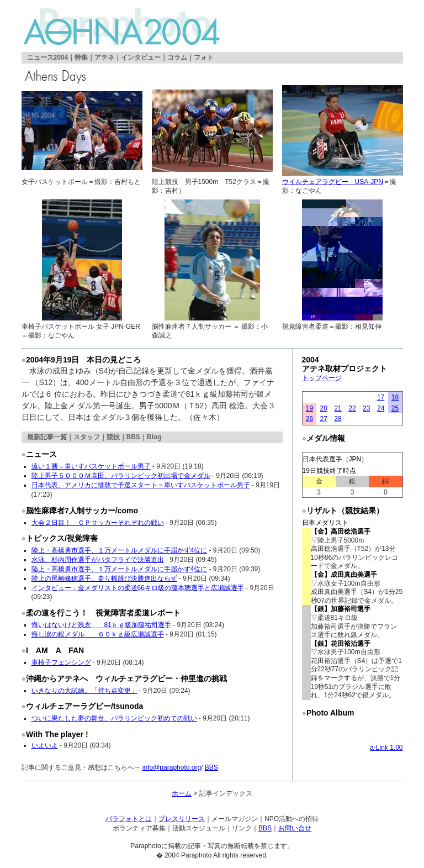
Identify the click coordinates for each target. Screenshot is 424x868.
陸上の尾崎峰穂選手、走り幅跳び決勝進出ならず (104, 578)
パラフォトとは (129, 819)
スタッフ (87, 437)
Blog (154, 437)
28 (338, 419)
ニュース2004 (48, 57)
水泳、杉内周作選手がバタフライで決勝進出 (98, 560)
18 (395, 397)
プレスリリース (182, 819)
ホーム (182, 793)
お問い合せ (295, 828)
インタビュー (141, 57)
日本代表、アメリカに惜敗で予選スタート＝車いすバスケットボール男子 (141, 485)
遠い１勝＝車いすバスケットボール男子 (91, 466)
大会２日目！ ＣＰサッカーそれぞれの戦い (98, 523)
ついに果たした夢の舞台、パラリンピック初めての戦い (114, 718)
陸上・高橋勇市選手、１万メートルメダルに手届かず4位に (120, 550)
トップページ (322, 378)
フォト (204, 57)
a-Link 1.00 (386, 748)
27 (324, 419)
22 (352, 408)
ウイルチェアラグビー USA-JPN (333, 182)
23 (366, 408)
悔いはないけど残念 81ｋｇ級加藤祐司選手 (101, 625)
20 (324, 408)
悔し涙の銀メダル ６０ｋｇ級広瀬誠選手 (98, 634)
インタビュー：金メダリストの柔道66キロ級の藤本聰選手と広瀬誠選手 (138, 588)
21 (338, 408)
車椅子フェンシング (61, 662)
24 (381, 408)
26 (309, 419)
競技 (113, 437)
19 (309, 408)
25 (395, 408)
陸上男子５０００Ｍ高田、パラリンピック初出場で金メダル (121, 476)
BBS (133, 437)
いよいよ (45, 745)
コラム (177, 57)
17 (381, 397)
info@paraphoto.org (172, 767)
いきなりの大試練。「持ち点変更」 (84, 691)
